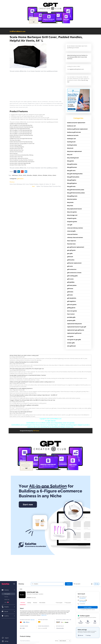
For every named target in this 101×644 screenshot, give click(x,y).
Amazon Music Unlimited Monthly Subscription (22, 162)
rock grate (70, 336)
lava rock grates (72, 311)
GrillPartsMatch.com (18, 31)
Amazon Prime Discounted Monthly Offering (21, 155)
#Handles (29, 175)
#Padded (45, 175)
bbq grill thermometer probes (76, 193)
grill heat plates (72, 285)
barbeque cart (72, 139)
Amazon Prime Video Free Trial (18, 165)
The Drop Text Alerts (15, 140)
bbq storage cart (72, 215)
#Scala (50, 175)
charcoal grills (71, 231)
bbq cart (70, 155)
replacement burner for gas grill (77, 327)
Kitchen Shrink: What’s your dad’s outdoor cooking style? (24, 355)
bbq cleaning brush (73, 158)
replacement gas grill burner (76, 330)
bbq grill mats (71, 186)
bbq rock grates (72, 212)
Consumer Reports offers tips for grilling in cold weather (24, 405)
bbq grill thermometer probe (76, 190)
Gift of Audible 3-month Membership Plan (21, 130)
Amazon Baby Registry (16, 145)
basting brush (71, 142)
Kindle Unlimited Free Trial (16, 150)
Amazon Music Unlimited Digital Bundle (20, 163)
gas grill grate (71, 250)
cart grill (70, 225)
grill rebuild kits (72, 298)
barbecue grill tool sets (74, 132)
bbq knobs (70, 202)
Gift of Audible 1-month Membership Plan (21, 134)
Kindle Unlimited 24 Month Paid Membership (21, 127)
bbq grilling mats (72, 196)
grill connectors (72, 269)
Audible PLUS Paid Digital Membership (20, 129)
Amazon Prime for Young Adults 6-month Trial (22, 143)
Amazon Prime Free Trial (16, 148)
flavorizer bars (71, 244)
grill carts (70, 266)
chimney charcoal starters (75, 238)
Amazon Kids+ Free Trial (16, 157)
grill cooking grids (72, 276)
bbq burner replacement (74, 151)
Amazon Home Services (16, 152)
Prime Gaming (14, 153)
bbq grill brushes (72, 164)
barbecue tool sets (73, 135)
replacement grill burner (74, 333)
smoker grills (71, 343)
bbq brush (70, 148)
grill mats (70, 295)
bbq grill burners (72, 167)
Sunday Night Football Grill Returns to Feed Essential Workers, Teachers (28, 375)
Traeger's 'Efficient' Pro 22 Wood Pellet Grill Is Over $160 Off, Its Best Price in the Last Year (32, 400)
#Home (40, 175)
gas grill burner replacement (76, 247)
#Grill (25, 175)
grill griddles (71, 282)
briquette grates (72, 222)
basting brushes (72, 145)
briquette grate (72, 218)
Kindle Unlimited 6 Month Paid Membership (21, 142)
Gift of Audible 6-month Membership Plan (21, 132)
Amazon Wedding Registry (17, 147)
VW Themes (36, 431)
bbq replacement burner (74, 209)
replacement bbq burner (74, 324)
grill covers (20, 179)
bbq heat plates (72, 199)
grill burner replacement (74, 263)
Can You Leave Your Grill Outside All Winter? (21, 412)
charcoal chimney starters (75, 228)
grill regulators (71, 301)
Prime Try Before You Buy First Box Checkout (21, 160)
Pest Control (71, 314)
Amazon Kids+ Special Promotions (19, 158)
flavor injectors (72, 241)
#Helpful (35, 175)
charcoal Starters (72, 234)
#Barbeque (15, 175)
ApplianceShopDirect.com (77, 69)
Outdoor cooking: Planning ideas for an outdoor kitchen (24, 362)
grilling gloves (71, 308)
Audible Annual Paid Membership (19, 124)
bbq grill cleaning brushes (75, 174)
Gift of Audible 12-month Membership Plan (21, 125)
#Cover (20, 175)
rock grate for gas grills (74, 340)
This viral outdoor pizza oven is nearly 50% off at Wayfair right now (27, 369)
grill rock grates (72, 305)
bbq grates (71, 161)
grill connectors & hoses (74, 273)
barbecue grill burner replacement (77, 129)
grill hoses (70, 289)
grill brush (70, 257)
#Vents (54, 175)
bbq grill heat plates (73, 177)
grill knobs (70, 292)
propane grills (71, 320)
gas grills (70, 254)
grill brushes (71, 260)
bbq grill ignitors (72, 183)
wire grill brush (71, 346)
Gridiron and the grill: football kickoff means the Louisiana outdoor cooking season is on (32, 382)
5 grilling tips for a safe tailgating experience (21, 388)
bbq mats (70, 206)
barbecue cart (71, 126)
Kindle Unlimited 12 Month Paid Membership (21, 135)
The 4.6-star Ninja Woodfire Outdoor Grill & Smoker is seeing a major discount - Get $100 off (34, 395)
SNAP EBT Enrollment (15, 137)
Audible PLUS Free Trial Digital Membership (21, 139)
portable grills (71, 317)
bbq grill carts (71, 171)
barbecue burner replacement (76, 123)
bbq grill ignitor (72, 180)
